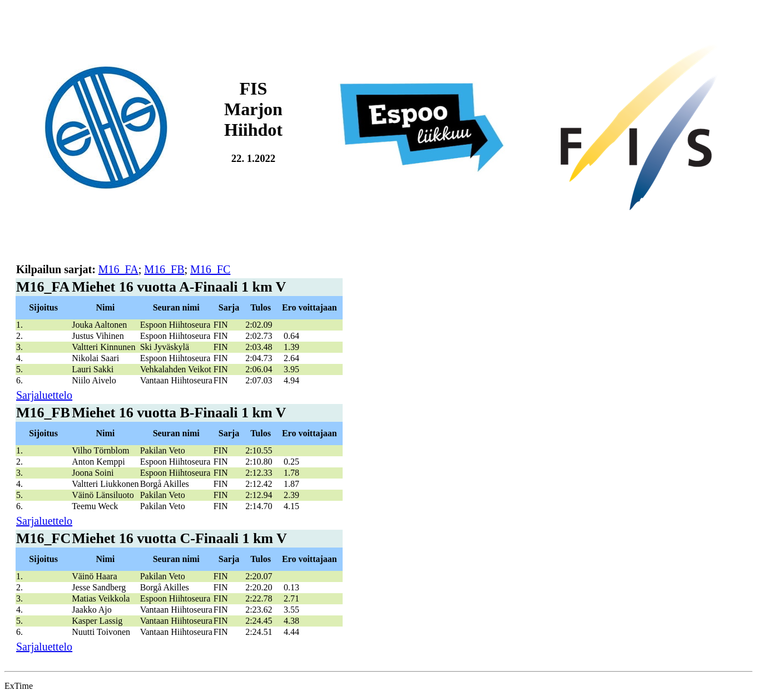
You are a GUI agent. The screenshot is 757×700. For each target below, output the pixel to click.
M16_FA (118, 269)
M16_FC (210, 269)
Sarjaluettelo (44, 395)
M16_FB (164, 269)
